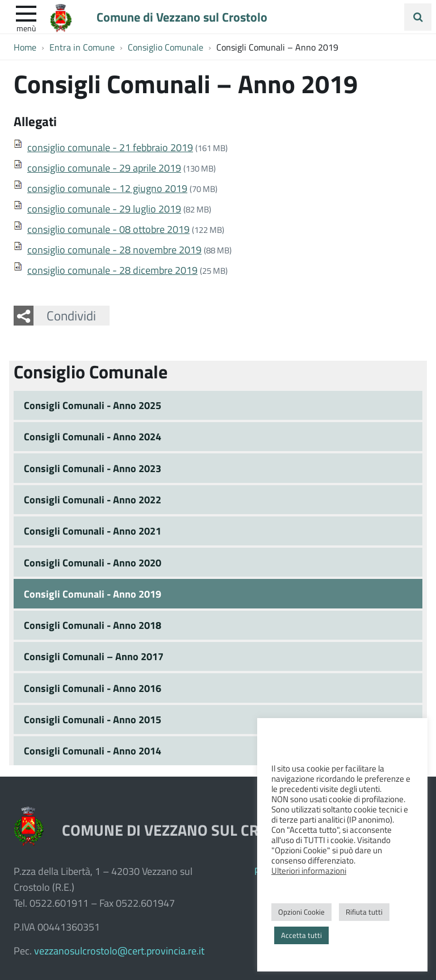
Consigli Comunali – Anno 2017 (94, 656)
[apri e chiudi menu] (26, 12)
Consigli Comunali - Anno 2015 (93, 719)
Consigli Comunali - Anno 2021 (93, 531)
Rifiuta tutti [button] (364, 912)
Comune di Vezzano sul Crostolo (182, 16)
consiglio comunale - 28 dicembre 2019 (112, 270)
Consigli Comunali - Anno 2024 (93, 436)
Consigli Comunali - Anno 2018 (93, 625)
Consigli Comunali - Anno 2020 (93, 562)
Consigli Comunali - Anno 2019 (93, 594)
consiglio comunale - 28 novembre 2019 (114, 249)
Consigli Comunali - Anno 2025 (93, 405)
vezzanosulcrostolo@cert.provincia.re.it (119, 950)
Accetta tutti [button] (301, 935)
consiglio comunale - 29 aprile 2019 (104, 168)
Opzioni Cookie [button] (301, 912)
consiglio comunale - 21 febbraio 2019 (110, 147)
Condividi (71, 315)
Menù (26, 28)
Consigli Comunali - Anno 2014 (93, 750)
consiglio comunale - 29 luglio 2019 (104, 208)
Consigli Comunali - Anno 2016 (93, 688)
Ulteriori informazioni (309, 870)
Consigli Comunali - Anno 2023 (93, 468)
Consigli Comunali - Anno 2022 (93, 499)
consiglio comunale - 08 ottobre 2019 (108, 229)
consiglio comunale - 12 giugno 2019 (107, 188)
